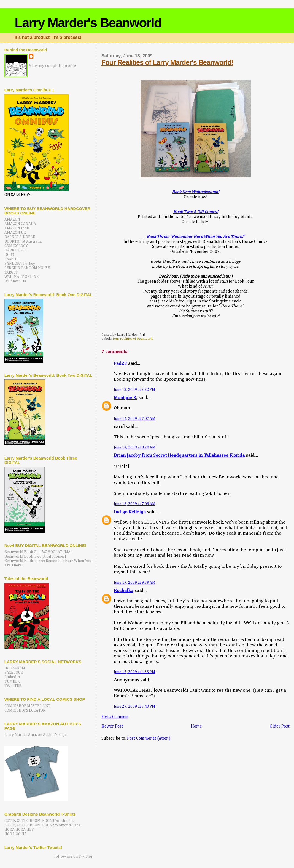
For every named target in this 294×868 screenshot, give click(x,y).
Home (196, 726)
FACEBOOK (14, 673)
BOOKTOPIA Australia (23, 241)
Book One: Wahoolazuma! (195, 192)
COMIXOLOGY (16, 246)
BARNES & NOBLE (20, 237)
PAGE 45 (11, 259)
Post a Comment (115, 717)
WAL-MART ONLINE (21, 277)
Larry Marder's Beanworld (88, 23)
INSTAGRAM (15, 668)
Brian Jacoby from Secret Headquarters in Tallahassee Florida (179, 456)
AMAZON (12, 219)
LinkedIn (12, 677)
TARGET (11, 272)
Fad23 (120, 364)
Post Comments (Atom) (149, 738)
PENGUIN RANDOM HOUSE (27, 268)
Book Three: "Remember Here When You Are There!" (196, 237)
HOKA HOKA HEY (19, 830)
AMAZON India (17, 228)
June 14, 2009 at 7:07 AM (135, 419)
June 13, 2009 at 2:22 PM (134, 390)
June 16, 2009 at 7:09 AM (135, 504)
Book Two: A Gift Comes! (196, 212)
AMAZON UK (15, 233)
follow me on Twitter (74, 856)
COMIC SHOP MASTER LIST (27, 706)
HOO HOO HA (16, 834)
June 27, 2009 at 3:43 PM (134, 707)
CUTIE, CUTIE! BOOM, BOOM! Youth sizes (39, 821)
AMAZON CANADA (20, 224)
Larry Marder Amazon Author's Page (36, 735)
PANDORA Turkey (20, 264)
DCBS (9, 255)
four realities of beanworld (133, 339)
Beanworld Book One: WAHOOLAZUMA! (38, 552)
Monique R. (126, 398)
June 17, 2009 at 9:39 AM (135, 583)
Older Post (280, 726)
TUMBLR (12, 681)
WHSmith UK (15, 281)
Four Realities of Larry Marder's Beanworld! (167, 62)
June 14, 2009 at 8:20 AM (135, 447)
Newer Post (112, 726)
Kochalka (124, 591)
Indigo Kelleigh (130, 512)
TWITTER (13, 686)
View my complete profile (52, 66)
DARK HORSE (16, 250)
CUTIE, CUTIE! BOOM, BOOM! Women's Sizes (42, 825)
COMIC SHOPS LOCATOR (25, 710)
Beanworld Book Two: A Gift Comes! (35, 556)
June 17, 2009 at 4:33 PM (134, 672)
